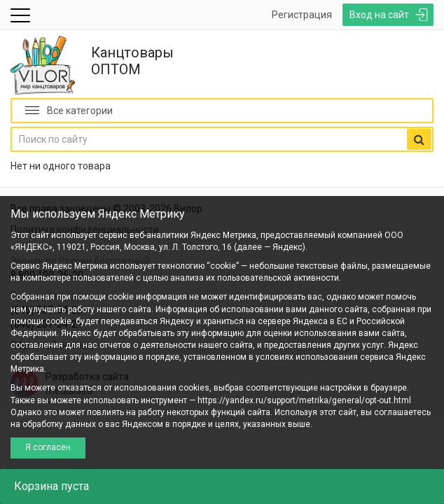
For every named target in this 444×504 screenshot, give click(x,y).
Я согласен (48, 447)
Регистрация (302, 15)
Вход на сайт (379, 15)
